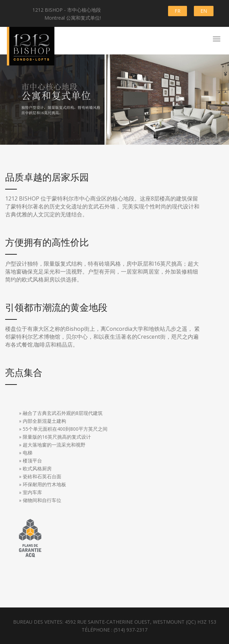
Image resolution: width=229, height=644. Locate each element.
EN (204, 11)
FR (178, 11)
